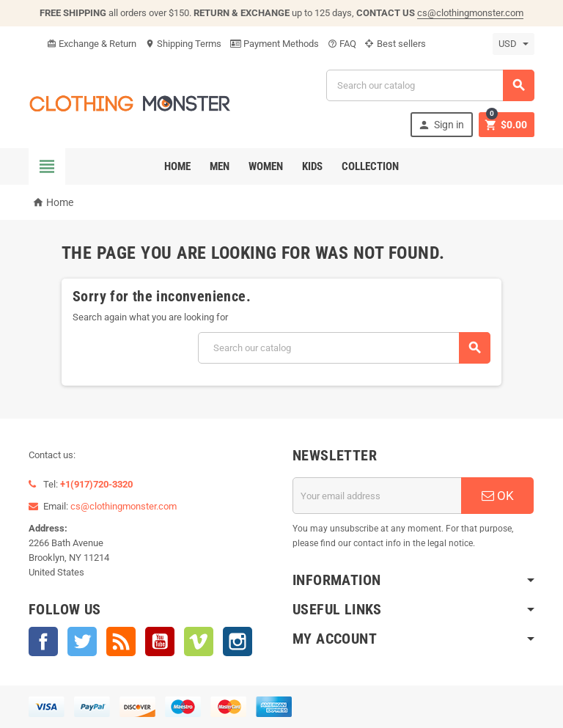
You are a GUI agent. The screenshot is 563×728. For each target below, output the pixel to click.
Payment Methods (275, 44)
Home (177, 166)
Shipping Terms (183, 44)
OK (498, 496)
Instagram (238, 641)
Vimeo (199, 641)
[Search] (430, 85)
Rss (121, 641)
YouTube (160, 641)
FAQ (342, 44)
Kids (312, 166)
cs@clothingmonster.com (470, 13)
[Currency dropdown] (514, 44)
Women (266, 166)
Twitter (82, 641)
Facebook (43, 641)
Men (220, 166)
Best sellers (395, 44)
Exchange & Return (92, 44)
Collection (370, 166)
